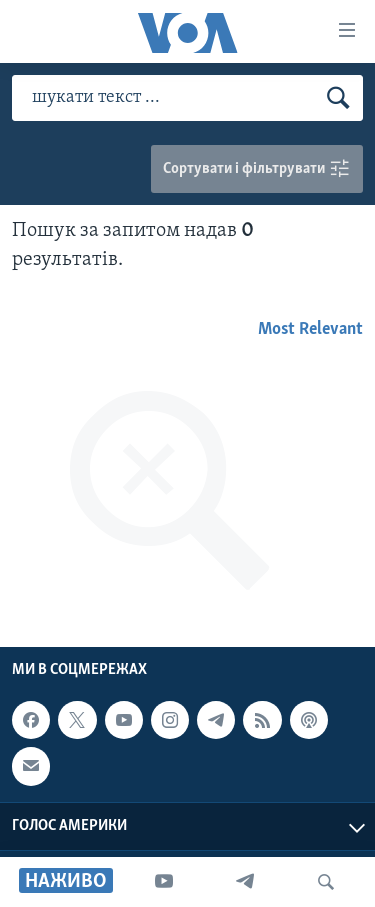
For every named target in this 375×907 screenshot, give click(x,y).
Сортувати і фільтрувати (257, 169)
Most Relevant (310, 329)
